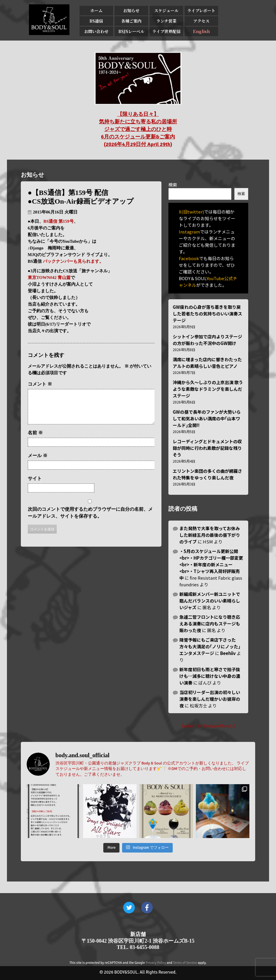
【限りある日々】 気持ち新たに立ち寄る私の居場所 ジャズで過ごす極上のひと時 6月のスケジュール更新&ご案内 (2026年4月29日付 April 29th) (138, 129)
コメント (40, 384)
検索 (173, 185)
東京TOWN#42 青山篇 (49, 278)
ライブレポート (201, 10)
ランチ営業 (166, 21)
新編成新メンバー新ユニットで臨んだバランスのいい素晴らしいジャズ (210, 601)
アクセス (201, 21)
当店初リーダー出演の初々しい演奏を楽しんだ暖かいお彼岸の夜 (210, 699)
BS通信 (96, 21)
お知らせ (131, 10)
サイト (35, 485)
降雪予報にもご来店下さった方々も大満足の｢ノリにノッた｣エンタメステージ (210, 646)
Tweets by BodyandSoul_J (208, 726)
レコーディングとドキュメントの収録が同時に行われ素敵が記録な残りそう (207, 448)
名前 (35, 440)
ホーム (96, 10)
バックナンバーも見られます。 (73, 261)
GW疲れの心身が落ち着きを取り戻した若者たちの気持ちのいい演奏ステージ (207, 314)
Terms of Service (185, 963)
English (201, 31)
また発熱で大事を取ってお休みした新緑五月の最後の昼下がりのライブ (210, 535)
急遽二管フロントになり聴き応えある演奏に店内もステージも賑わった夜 (210, 624)
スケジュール (166, 10)
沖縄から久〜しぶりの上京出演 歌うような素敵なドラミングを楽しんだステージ (208, 389)
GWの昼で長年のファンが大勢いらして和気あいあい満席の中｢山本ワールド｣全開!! (207, 418)
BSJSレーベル (131, 31)
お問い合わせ (96, 31)
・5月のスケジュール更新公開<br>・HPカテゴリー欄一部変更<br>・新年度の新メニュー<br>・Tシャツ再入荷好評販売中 (211, 564)
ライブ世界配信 (166, 31)
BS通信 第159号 (59, 221)
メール (38, 462)
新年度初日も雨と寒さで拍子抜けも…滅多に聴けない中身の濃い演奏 (210, 676)
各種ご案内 (131, 21)
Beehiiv (228, 653)
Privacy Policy (156, 963)
